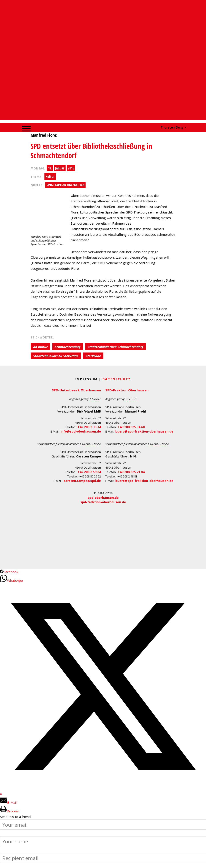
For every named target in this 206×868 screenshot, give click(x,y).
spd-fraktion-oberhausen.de (103, 502)
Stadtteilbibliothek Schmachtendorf (115, 347)
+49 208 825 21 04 (131, 472)
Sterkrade (93, 356)
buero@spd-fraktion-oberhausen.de (144, 431)
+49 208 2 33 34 (89, 427)
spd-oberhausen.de (103, 498)
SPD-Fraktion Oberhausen (65, 185)
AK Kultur (40, 347)
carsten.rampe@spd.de (82, 481)
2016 (71, 168)
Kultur (50, 177)
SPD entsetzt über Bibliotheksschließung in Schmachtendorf (91, 151)
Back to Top (200, 862)
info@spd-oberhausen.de (81, 431)
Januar (60, 168)
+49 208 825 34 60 (131, 427)
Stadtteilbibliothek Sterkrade (56, 356)
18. (50, 168)
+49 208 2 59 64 (89, 472)
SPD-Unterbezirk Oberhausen (76, 390)
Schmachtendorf (68, 347)
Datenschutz (117, 379)
